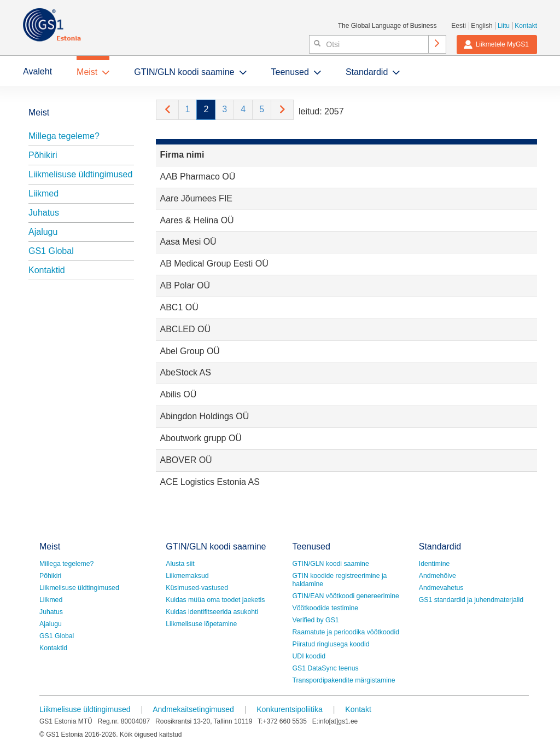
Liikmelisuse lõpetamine (201, 624)
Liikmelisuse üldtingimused (80, 174)
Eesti (459, 26)
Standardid (367, 72)
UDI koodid (309, 656)
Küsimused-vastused (197, 588)
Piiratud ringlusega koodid (331, 644)
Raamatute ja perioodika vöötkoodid (346, 632)
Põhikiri (43, 155)
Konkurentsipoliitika (290, 709)
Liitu (504, 26)
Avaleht (37, 71)
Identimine (434, 564)
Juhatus (44, 213)
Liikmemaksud (187, 576)
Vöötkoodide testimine (326, 608)
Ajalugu (43, 232)
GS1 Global (51, 251)
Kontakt (526, 26)
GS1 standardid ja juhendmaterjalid (471, 600)
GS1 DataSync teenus (326, 668)
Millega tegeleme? (64, 136)
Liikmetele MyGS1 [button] (496, 44)
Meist (87, 72)
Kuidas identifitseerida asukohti (212, 612)
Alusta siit (180, 564)
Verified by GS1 (316, 620)
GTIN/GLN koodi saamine (184, 72)
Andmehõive (437, 576)
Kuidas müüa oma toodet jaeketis (215, 600)
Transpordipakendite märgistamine (344, 680)
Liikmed (43, 193)
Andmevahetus (441, 588)
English (482, 26)
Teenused (290, 72)
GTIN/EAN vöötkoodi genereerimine (346, 596)
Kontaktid (47, 270)
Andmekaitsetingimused (193, 709)
